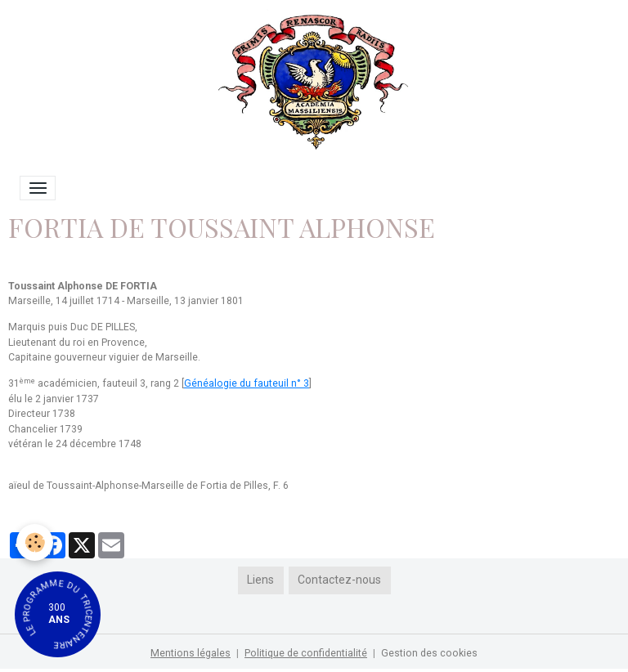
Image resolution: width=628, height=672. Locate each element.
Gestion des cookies (429, 653)
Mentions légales (191, 653)
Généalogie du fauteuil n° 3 (247, 383)
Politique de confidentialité (306, 653)
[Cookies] (35, 542)
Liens (260, 580)
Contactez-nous (339, 580)
